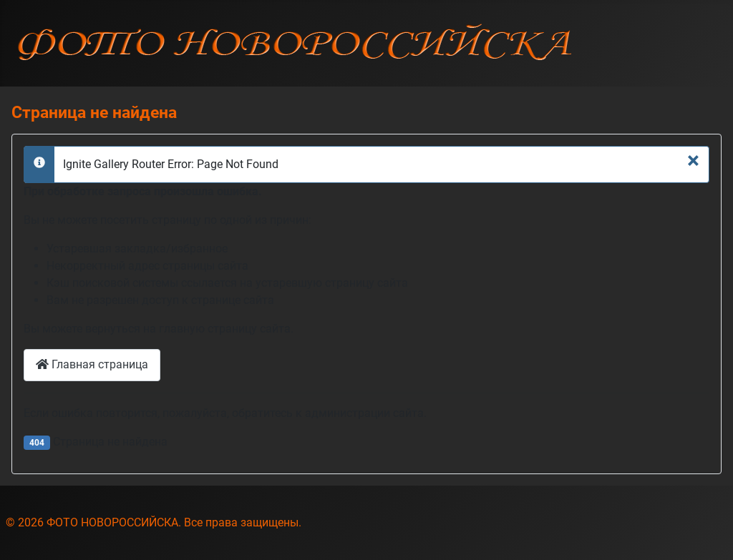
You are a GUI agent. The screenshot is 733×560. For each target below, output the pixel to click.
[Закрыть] (693, 160)
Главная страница (92, 364)
